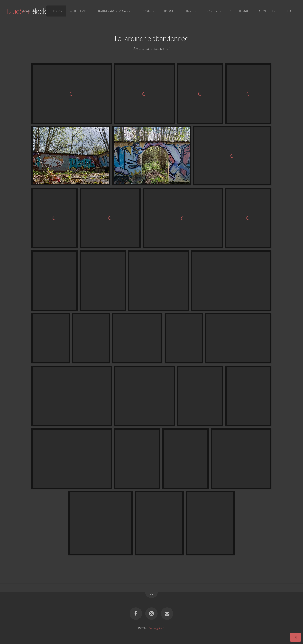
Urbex (55, 11)
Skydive (213, 11)
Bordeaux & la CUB (113, 11)
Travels (190, 11)
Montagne (32, 11)
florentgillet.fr (157, 628)
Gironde (145, 11)
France (168, 11)
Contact (266, 11)
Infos (288, 11)
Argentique (239, 11)
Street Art (79, 11)
